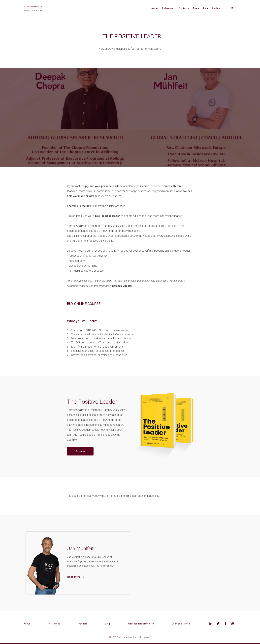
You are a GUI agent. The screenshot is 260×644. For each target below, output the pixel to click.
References (168, 8)
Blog (206, 8)
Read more (76, 577)
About (155, 8)
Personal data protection (141, 624)
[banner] (34, 8)
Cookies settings (181, 624)
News (196, 8)
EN (232, 8)
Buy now (80, 451)
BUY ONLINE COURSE (84, 304)
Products (184, 8)
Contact (216, 8)
